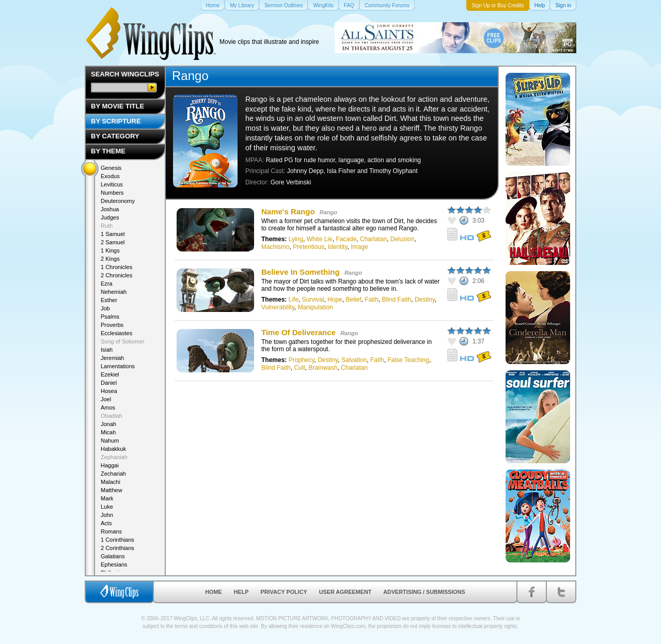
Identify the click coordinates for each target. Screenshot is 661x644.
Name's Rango (288, 211)
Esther (109, 300)
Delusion (403, 239)
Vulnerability (278, 307)
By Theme (108, 151)
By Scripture (116, 121)
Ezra (107, 284)
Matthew (112, 490)
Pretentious (309, 247)
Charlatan (373, 239)
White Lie (320, 239)
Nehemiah (114, 292)
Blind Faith (397, 300)
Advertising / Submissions (424, 592)
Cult (299, 368)
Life (294, 300)
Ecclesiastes (116, 333)
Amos (108, 407)
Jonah (108, 424)
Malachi (111, 482)
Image (359, 247)
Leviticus (112, 184)
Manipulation (316, 307)
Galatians (113, 556)
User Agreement (345, 592)
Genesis (111, 168)
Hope (335, 300)
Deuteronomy (118, 201)
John (107, 515)
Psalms (110, 317)
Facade (346, 239)
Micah (108, 432)
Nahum (110, 441)
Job (105, 308)
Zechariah (113, 474)
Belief (353, 300)
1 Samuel (113, 234)
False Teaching (408, 360)
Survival (313, 300)
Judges (110, 217)
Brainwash (323, 368)
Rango (328, 212)
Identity (338, 247)
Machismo (276, 247)
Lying (296, 239)
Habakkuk (113, 449)
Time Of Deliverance (298, 332)
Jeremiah (112, 358)
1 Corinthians (117, 540)
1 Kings (110, 250)
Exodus (110, 176)
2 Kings (110, 259)
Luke (107, 507)
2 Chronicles (116, 275)
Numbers (112, 193)
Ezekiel (110, 374)
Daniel (109, 383)
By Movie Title (117, 106)
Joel (106, 399)
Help (241, 592)
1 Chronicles (116, 267)
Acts (106, 523)
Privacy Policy (284, 592)
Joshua (110, 209)
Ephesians (114, 564)
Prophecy (302, 360)
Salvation (354, 360)
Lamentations (118, 366)
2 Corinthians (117, 548)
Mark (107, 498)
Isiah (107, 350)
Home (213, 592)
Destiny (425, 300)
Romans (111, 531)
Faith (372, 300)
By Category (115, 136)
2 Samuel (113, 242)
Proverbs (112, 325)
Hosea (109, 391)
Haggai (110, 465)
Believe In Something (301, 272)
